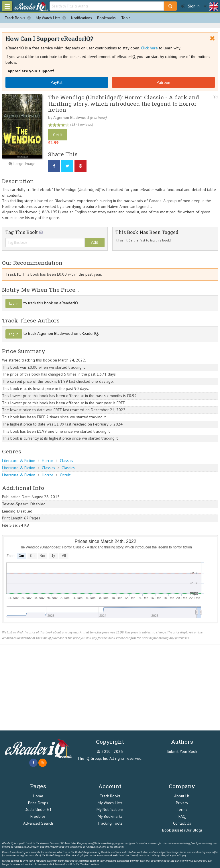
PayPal (57, 82)
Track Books (19, 18)
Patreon (163, 82)
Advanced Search (38, 823)
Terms (182, 809)
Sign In (190, 6)
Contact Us (182, 823)
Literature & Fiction (19, 461)
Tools (126, 18)
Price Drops (38, 803)
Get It (58, 135)
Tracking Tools (110, 823)
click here (54, 864)
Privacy (182, 803)
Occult (65, 475)
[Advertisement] (110, 688)
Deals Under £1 (38, 809)
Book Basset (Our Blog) (182, 830)
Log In (14, 303)
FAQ (182, 816)
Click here (149, 48)
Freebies (38, 816)
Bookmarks (106, 18)
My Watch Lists (52, 18)
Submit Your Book (182, 751)
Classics (66, 461)
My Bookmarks (110, 816)
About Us (182, 796)
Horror (48, 461)
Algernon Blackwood (71, 117)
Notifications (81, 18)
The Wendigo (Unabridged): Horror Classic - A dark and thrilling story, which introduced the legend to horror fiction (124, 103)
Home (38, 796)
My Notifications (110, 809)
